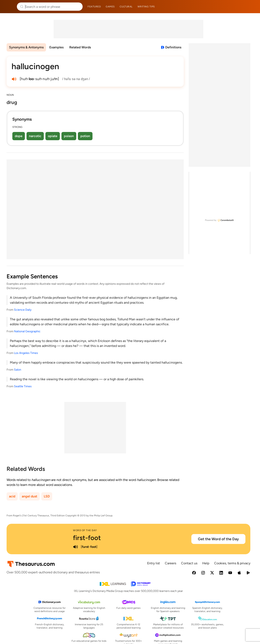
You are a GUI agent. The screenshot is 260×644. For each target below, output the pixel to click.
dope (19, 136)
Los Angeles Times (26, 353)
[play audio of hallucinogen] (14, 79)
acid (12, 496)
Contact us (189, 563)
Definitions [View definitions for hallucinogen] (173, 47)
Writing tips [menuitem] (146, 7)
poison (69, 136)
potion (85, 136)
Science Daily (23, 310)
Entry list (154, 563)
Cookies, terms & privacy (232, 563)
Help (206, 563)
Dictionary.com (251, 7)
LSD (47, 496)
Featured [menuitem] (94, 7)
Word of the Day (85, 530)
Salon (18, 370)
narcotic (35, 136)
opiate (53, 136)
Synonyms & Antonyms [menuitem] (26, 47)
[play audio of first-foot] (75, 547)
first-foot (87, 538)
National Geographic (27, 331)
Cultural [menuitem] (126, 7)
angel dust (29, 496)
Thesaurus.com (9, 7)
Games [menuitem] (110, 7)
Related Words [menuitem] (80, 47)
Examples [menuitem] (56, 47)
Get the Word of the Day (218, 539)
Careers (170, 563)
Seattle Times (23, 386)
